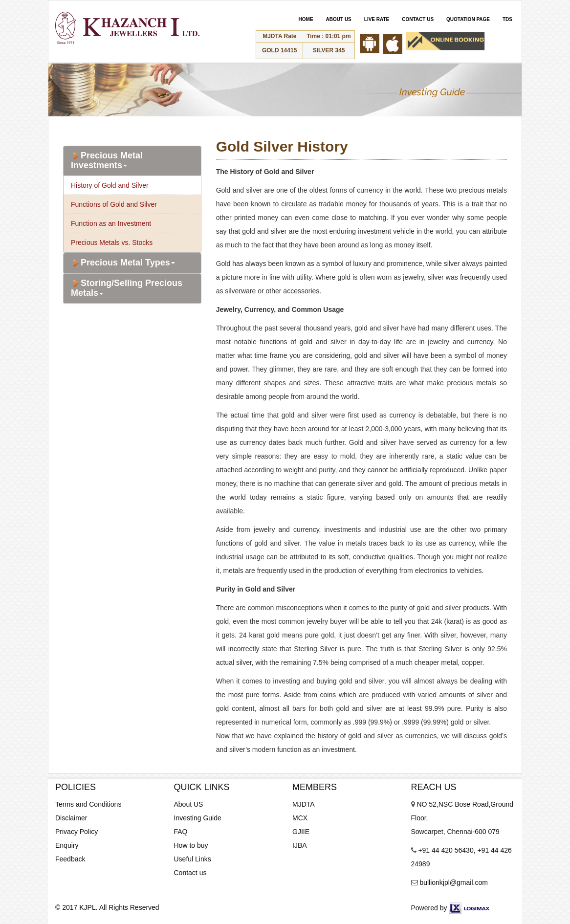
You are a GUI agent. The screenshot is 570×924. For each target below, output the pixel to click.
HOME (306, 19)
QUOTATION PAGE (468, 19)
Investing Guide (198, 818)
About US (189, 804)
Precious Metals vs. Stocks (112, 242)
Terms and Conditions (88, 804)
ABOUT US (339, 19)
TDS (507, 19)
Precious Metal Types (123, 263)
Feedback (70, 859)
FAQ (181, 832)
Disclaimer (71, 818)
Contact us (190, 873)
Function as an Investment (111, 223)
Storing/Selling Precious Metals (127, 288)
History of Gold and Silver (110, 185)
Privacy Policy (77, 832)
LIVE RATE (377, 19)
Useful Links (193, 859)
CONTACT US (418, 19)
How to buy (191, 845)
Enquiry (67, 845)
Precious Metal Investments (107, 161)
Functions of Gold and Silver (114, 204)
